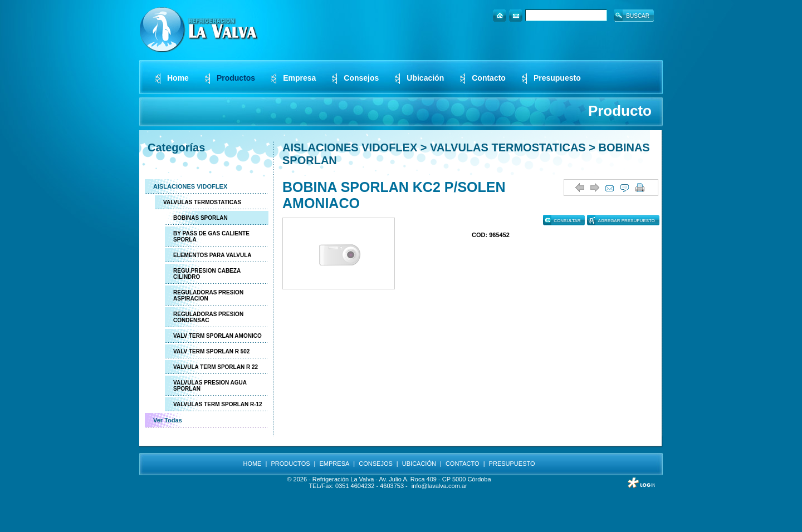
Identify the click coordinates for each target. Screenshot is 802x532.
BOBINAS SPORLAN (200, 218)
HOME (252, 464)
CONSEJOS (376, 464)
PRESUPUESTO (512, 464)
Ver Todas (168, 420)
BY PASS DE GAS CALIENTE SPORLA (211, 237)
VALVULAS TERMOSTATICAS (202, 202)
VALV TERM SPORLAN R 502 (211, 351)
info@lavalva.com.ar (439, 486)
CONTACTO (463, 464)
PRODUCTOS (290, 464)
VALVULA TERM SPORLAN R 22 (216, 367)
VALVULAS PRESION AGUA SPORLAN (210, 386)
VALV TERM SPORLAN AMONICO (217, 336)
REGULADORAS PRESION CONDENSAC (208, 317)
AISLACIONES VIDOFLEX (190, 186)
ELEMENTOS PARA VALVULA (212, 255)
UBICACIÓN (419, 464)
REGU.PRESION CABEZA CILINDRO (207, 274)
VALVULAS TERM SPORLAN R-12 (218, 404)
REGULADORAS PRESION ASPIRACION (208, 295)
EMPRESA (335, 464)
